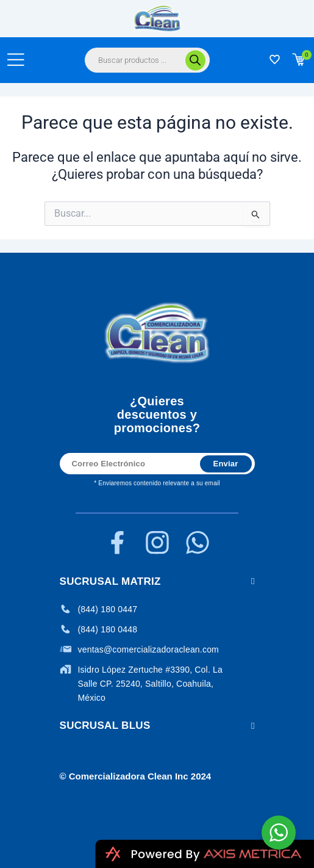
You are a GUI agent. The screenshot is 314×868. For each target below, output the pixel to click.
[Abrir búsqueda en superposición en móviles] (147, 60)
